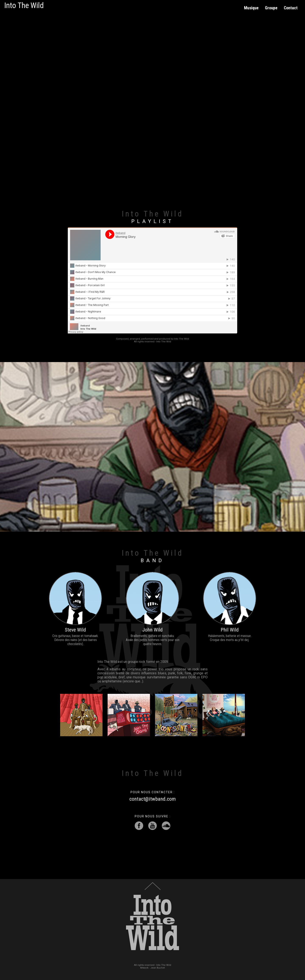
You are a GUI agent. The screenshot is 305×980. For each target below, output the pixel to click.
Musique (251, 8)
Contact (291, 8)
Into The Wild (24, 6)
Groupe (271, 8)
